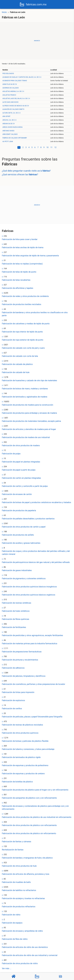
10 (47, 147)
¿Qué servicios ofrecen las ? (20, 174)
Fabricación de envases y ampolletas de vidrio (22, 931)
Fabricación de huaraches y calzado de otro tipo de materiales (29, 380)
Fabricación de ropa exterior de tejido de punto (23, 340)
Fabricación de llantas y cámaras (16, 842)
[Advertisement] (37, 41)
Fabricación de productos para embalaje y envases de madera (29, 413)
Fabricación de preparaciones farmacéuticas (22, 652)
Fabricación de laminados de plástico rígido (21, 757)
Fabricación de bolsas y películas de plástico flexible (25, 741)
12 (55, 147)
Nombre (5, 70)
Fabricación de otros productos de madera (21, 445)
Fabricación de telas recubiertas (16, 280)
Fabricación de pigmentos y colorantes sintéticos (24, 579)
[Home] (23, 4)
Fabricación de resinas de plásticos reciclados (22, 725)
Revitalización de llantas (13, 850)
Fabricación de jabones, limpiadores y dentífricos (24, 676)
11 (51, 147)
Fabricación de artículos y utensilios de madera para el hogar (29, 429)
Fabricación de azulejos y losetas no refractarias (23, 898)
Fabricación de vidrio (11, 915)
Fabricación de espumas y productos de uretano (23, 774)
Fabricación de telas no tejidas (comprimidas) (22, 264)
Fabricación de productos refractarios (19, 907)
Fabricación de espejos (12, 923)
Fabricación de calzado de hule (16, 372)
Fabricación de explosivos (13, 700)
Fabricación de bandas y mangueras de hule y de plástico (27, 858)
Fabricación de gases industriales (17, 570)
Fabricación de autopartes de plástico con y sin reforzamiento (29, 798)
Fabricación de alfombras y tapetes (18, 288)
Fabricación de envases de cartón (17, 494)
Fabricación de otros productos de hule (19, 866)
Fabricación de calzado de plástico (17, 364)
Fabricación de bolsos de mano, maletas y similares (25, 389)
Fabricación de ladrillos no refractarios (19, 890)
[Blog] (60, 976)
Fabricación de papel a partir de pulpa (19, 470)
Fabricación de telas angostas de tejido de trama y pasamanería (30, 256)
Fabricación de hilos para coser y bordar (20, 239)
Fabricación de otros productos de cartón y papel (24, 527)
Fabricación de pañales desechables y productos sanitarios (28, 519)
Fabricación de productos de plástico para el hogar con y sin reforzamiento (35, 790)
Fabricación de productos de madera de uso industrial (26, 437)
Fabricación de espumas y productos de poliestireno (25, 765)
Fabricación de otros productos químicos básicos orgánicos (29, 595)
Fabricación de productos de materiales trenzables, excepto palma (31, 421)
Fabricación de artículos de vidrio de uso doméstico (25, 947)
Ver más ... (7, 968)
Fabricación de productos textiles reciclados (22, 304)
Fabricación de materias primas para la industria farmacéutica (30, 644)
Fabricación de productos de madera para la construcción (28, 405)
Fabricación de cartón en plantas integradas (21, 478)
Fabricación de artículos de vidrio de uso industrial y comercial (30, 955)
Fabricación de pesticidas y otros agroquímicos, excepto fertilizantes (32, 635)
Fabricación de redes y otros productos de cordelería (25, 296)
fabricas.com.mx (37, 4)
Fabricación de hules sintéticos (16, 611)
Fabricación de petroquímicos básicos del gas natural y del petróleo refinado (36, 562)
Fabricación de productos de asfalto (18, 535)
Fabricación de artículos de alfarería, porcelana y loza (26, 874)
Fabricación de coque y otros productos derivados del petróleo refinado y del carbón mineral (36, 553)
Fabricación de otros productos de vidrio (20, 963)
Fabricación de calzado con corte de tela (20, 356)
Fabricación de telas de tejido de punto (19, 272)
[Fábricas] (37, 976)
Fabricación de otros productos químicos (20, 733)
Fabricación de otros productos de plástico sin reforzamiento (29, 833)
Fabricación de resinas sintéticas (16, 603)
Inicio (4, 12)
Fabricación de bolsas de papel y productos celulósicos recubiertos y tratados (36, 502)
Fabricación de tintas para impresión (18, 692)
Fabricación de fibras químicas (15, 619)
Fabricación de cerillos (12, 709)
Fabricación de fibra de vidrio (15, 939)
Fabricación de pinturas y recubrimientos (20, 660)
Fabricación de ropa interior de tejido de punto (22, 332)
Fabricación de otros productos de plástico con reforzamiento (29, 825)
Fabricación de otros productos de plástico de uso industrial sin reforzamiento (37, 817)
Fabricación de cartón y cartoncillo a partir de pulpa (25, 486)
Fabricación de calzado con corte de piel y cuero (23, 348)
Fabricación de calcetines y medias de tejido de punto (26, 324)
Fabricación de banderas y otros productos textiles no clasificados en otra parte (35, 314)
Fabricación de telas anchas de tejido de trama (23, 247)
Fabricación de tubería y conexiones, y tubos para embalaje (28, 749)
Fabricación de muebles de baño (16, 882)
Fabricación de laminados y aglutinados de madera (25, 397)
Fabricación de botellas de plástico (17, 782)
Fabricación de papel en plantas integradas (21, 462)
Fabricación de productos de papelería (19, 511)
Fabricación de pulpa (11, 454)
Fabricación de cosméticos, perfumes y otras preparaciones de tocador (33, 684)
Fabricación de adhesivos (13, 668)
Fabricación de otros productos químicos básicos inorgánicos (29, 587)
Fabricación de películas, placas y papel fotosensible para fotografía (32, 717)
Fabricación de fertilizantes (14, 627)
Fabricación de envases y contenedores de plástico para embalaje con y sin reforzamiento (35, 808)
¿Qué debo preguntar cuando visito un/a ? (26, 171)
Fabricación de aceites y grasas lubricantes (21, 543)
